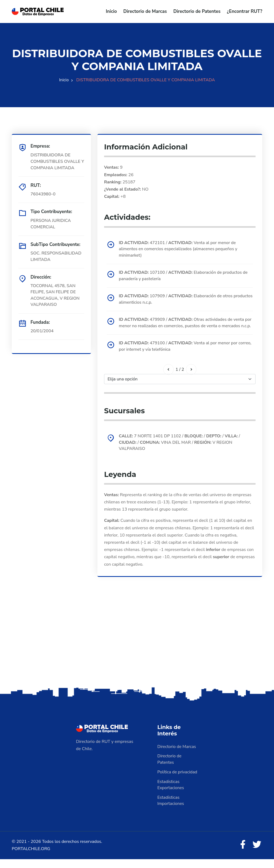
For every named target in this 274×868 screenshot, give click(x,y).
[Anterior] (168, 377)
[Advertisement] (137, 652)
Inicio (111, 11)
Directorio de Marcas (145, 11)
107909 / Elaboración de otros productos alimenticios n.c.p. (177, 300)
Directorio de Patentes (197, 11)
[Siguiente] (191, 377)
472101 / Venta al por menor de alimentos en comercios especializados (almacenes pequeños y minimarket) (179, 249)
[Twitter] (257, 854)
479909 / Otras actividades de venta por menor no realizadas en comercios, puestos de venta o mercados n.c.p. (184, 327)
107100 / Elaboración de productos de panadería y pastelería (184, 276)
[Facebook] (242, 854)
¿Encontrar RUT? (245, 11)
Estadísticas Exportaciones (171, 793)
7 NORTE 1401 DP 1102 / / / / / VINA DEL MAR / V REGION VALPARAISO (181, 450)
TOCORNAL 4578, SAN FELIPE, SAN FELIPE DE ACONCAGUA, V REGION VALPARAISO (56, 295)
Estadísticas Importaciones (171, 809)
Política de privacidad (178, 781)
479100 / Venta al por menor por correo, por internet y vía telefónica (179, 354)
